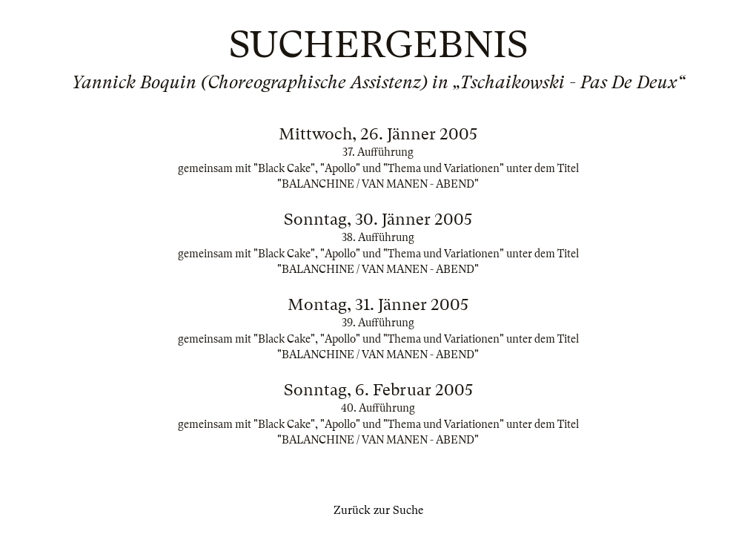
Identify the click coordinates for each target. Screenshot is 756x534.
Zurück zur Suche (378, 510)
